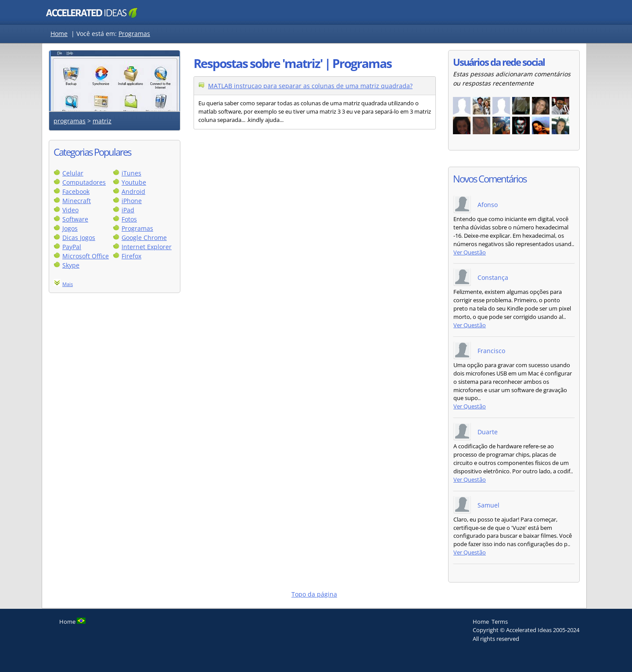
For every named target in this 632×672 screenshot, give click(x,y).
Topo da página (314, 594)
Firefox (131, 256)
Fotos (129, 219)
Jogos (70, 228)
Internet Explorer (147, 247)
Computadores (84, 182)
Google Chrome (144, 238)
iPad (128, 210)
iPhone (132, 201)
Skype (71, 265)
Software (75, 219)
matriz (102, 121)
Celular (73, 173)
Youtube (134, 182)
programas (70, 121)
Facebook (76, 191)
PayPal (72, 247)
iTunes (131, 173)
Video (70, 210)
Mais (68, 284)
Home (59, 34)
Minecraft (77, 201)
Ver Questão (470, 252)
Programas (134, 34)
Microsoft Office (86, 256)
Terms (500, 622)
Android (133, 191)
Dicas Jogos (79, 238)
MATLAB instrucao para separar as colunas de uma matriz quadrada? (310, 86)
